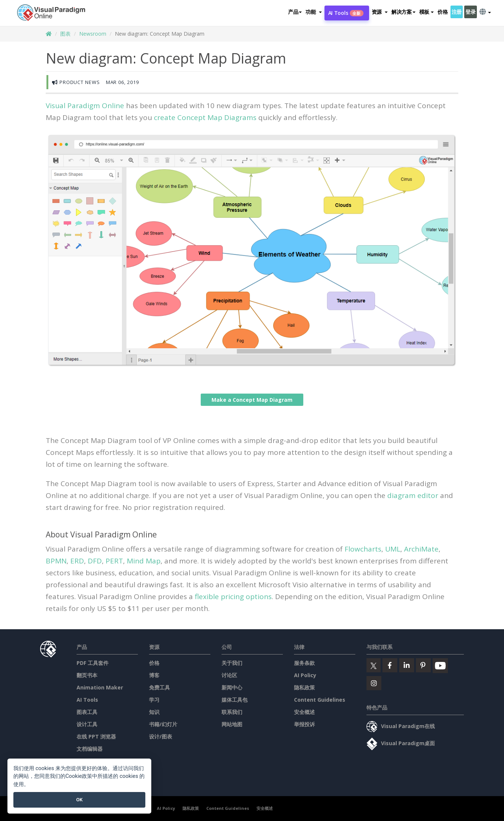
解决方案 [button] (403, 12)
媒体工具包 (235, 700)
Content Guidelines (320, 700)
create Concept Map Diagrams (205, 117)
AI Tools (346, 13)
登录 (470, 12)
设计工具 (87, 724)
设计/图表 (161, 736)
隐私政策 (304, 687)
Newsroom (93, 34)
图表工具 (87, 712)
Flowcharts (363, 549)
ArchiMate (421, 549)
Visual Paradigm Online (85, 106)
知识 (154, 712)
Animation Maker (100, 687)
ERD (77, 561)
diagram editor (413, 495)
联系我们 (232, 712)
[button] (314, 12)
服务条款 (304, 663)
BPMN (56, 561)
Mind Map (144, 561)
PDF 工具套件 (93, 663)
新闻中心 (232, 687)
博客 (154, 675)
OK (79, 800)
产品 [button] (295, 12)
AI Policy (305, 675)
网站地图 (232, 724)
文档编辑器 (90, 749)
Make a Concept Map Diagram (252, 400)
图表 (65, 34)
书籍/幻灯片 (163, 724)
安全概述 (304, 712)
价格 (442, 12)
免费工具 (159, 687)
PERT (114, 561)
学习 (154, 700)
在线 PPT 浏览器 (96, 736)
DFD (95, 561)
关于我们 (232, 663)
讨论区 (229, 675)
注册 (457, 12)
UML (393, 549)
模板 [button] (427, 12)
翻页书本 (87, 675)
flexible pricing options (233, 597)
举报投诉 (304, 724)
